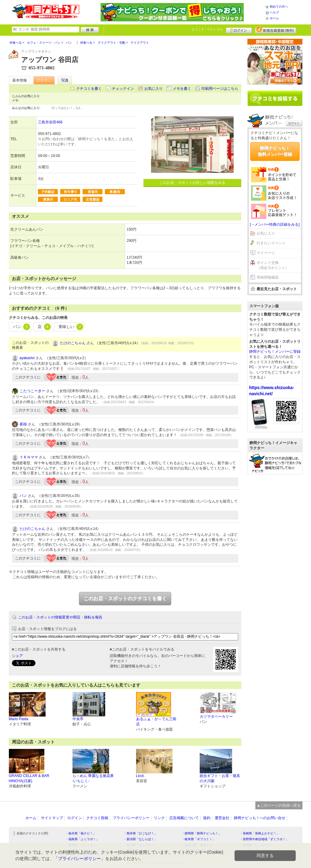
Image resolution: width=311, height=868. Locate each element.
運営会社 (222, 818)
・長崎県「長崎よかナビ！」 (260, 833)
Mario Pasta (19, 719)
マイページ (266, 253)
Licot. (141, 776)
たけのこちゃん (73, 343)
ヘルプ (274, 12)
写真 (65, 80)
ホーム (274, 18)
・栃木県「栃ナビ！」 (81, 833)
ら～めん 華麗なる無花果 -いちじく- (93, 778)
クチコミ (44, 80)
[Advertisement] (275, 572)
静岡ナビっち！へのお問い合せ (260, 818)
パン (22, 327)
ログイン (239, 30)
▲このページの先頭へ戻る (279, 805)
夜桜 (23, 424)
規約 (207, 818)
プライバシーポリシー (131, 818)
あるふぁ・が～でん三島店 (156, 722)
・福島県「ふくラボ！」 (82, 839)
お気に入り (154, 89)
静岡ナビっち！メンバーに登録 (275, 352)
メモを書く (182, 89)
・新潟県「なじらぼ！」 (140, 839)
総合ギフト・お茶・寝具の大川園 (220, 778)
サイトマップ (52, 818)
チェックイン (123, 89)
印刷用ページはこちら (220, 89)
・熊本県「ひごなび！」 (140, 833)
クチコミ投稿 (97, 818)
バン (23, 496)
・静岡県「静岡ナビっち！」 (202, 833)
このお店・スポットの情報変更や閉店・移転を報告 (60, 617)
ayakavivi (27, 358)
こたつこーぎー (32, 391)
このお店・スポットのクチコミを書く (125, 598)
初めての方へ (279, 7)
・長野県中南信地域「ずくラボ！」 (264, 839)
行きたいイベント (271, 243)
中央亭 (78, 719)
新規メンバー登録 (276, 30)
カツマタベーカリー (216, 717)
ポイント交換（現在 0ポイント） (273, 265)
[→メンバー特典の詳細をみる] (275, 224)
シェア (17, 656)
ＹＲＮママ (29, 457)
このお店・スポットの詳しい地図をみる (192, 183)
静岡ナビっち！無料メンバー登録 (275, 151)
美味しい (71, 327)
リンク (159, 818)
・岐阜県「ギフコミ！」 (198, 839)
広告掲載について (184, 818)
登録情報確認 (268, 277)
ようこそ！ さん (207, 29)
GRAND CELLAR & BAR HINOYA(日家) (29, 778)
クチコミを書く (89, 89)
